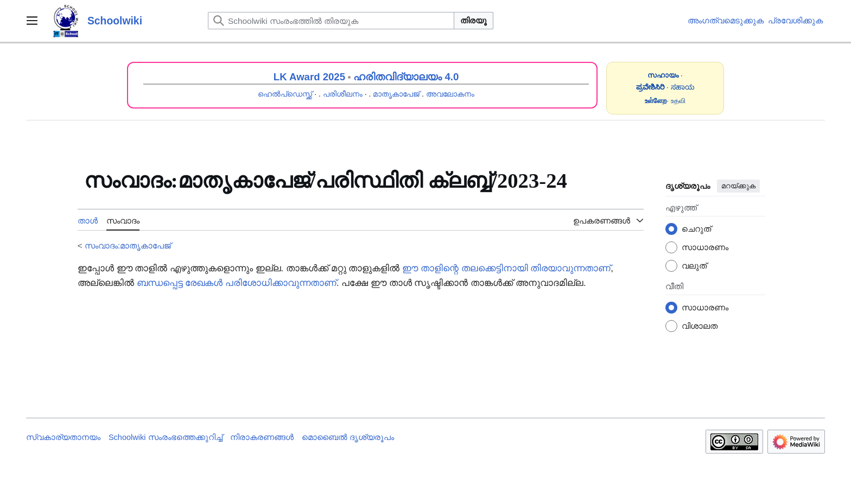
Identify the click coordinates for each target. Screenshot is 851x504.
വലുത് (694, 266)
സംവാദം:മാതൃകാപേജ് (128, 245)
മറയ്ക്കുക (738, 186)
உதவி (678, 101)
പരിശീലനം (343, 94)
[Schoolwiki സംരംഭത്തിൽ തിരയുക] (331, 21)
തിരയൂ (474, 20)
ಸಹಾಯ (683, 87)
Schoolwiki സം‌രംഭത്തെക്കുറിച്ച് (166, 437)
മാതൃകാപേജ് (396, 94)
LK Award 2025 (309, 77)
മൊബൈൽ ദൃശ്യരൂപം (348, 437)
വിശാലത (700, 326)
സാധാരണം (705, 247)
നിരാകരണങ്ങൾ (262, 437)
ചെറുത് (696, 229)
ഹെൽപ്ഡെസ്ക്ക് (285, 94)
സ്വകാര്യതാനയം (63, 437)
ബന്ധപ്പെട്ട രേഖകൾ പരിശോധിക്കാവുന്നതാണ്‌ (237, 283)
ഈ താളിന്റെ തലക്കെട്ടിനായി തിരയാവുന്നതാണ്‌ (506, 268)
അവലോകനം (450, 94)
